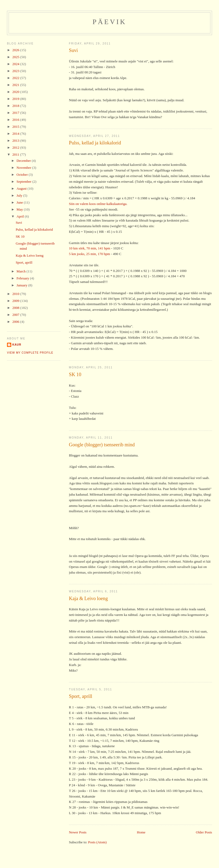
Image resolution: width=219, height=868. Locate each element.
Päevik (110, 22)
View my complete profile (30, 353)
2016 (16, 120)
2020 (16, 92)
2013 (16, 141)
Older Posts (204, 832)
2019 (16, 99)
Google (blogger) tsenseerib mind (102, 445)
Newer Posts (78, 832)
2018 (16, 106)
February (23, 278)
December (24, 161)
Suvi (73, 50)
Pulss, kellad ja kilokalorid (95, 143)
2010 (16, 294)
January (23, 285)
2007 (16, 315)
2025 (16, 57)
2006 (16, 322)
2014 (16, 134)
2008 (16, 308)
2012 (16, 147)
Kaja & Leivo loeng (88, 598)
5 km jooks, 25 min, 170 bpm (90, 254)
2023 (16, 71)
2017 (16, 113)
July (20, 195)
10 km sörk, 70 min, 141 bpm (90, 248)
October (23, 175)
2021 (16, 85)
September (25, 182)
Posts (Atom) (97, 842)
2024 (16, 64)
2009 (16, 301)
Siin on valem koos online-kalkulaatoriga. (98, 204)
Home (141, 832)
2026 (16, 50)
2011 (16, 154)
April (21, 216)
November (24, 168)
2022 (16, 78)
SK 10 (75, 375)
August (22, 188)
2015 (16, 127)
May (20, 209)
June (20, 202)
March (22, 271)
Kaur (17, 345)
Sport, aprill (81, 696)
